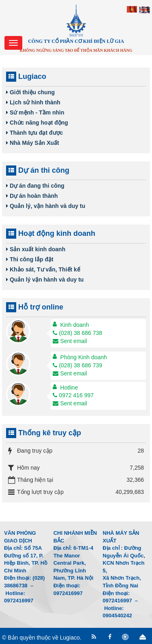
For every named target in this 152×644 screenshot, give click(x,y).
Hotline (69, 388)
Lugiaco (70, 638)
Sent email (70, 341)
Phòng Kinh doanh (84, 357)
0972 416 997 (73, 395)
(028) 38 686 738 (77, 333)
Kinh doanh (75, 325)
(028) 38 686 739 (77, 365)
